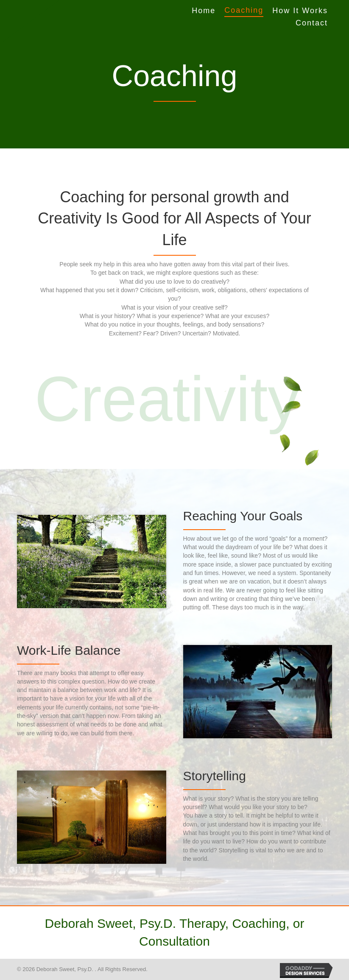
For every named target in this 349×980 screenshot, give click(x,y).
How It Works (300, 11)
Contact (312, 23)
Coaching (244, 10)
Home (204, 11)
